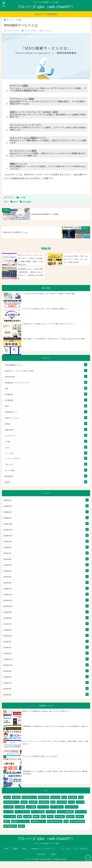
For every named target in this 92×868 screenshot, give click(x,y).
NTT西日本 (9, 400)
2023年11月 (8, 659)
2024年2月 (7, 653)
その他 (18, 20)
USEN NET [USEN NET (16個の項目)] (62, 802)
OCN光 (8, 424)
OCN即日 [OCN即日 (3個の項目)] (33, 802)
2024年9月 (7, 612)
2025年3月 (7, 577)
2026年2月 (7, 512)
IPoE (7, 389)
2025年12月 (8, 524)
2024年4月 (7, 642)
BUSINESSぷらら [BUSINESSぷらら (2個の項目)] (29, 797)
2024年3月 (7, 648)
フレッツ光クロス (14, 459)
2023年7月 (7, 683)
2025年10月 (8, 536)
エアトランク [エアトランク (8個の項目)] (43, 807)
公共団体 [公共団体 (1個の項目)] (27, 817)
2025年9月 (7, 542)
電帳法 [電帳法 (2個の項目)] (21, 826)
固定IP (7, 482)
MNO (15, 202)
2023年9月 (7, 671)
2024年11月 (8, 600)
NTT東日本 (9, 394)
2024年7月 (7, 624)
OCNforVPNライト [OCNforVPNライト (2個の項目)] (11, 802)
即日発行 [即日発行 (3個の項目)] (70, 817)
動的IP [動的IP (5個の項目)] (36, 817)
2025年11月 (8, 530)
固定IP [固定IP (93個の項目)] (7, 821)
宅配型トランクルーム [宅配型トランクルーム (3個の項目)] (20, 821)
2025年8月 (7, 547)
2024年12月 (8, 595)
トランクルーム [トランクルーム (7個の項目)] (57, 807)
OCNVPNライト (11, 412)
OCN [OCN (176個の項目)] (81, 797)
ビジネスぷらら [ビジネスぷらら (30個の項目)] (72, 807)
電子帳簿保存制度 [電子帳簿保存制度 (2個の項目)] (77, 821)
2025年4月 (7, 571)
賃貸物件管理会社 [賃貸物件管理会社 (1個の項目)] (55, 821)
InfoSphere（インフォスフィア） (17, 383)
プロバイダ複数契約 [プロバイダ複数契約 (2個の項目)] (65, 812)
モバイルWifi (10, 470)
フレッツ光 (9, 453)
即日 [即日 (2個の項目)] (43, 817)
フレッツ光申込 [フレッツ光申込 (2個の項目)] (38, 812)
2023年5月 (7, 695)
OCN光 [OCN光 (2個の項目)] (24, 802)
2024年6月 (7, 630)
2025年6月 (7, 559)
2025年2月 (7, 583)
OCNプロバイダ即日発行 (46, 14)
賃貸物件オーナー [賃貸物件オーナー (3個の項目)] (38, 821)
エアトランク (10, 436)
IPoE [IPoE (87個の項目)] (64, 797)
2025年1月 (7, 589)
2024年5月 (7, 636)
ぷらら (7, 447)
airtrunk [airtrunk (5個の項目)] (7, 797)
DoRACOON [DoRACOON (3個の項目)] (44, 797)
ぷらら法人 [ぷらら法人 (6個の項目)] (9, 807)
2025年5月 (7, 565)
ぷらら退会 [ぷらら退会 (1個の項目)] (31, 807)
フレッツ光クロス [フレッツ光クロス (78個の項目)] (22, 812)
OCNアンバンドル (12, 418)
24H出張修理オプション (14, 365)
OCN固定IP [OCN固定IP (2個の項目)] (44, 802)
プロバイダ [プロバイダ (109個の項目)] (51, 812)
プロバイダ (9, 465)
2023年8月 (7, 677)
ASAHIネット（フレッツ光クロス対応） (20, 371)
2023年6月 (7, 689)
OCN (7, 406)
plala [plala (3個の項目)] (53, 802)
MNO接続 (27, 202)
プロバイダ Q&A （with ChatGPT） (46, 7)
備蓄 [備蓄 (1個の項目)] (20, 817)
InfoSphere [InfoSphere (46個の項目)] (55, 797)
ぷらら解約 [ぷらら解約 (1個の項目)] (20, 807)
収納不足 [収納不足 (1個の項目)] (80, 817)
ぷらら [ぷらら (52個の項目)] (71, 802)
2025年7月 (7, 553)
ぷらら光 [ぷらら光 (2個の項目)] (80, 802)
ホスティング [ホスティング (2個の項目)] (81, 812)
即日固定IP (9, 476)
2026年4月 (7, 500)
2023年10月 (8, 665)
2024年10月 (8, 606)
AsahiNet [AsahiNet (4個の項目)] (16, 797)
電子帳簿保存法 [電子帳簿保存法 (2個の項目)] (10, 826)
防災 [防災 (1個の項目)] (66, 821)
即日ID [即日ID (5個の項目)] (50, 817)
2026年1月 (7, 518)
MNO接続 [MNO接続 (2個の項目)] (73, 797)
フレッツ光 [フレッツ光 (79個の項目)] (9, 812)
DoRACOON (10, 377)
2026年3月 (7, 506)
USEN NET (9, 430)
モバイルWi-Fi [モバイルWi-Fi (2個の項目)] (10, 817)
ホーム (8, 20)
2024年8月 (7, 618)
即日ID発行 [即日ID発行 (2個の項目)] (60, 817)
